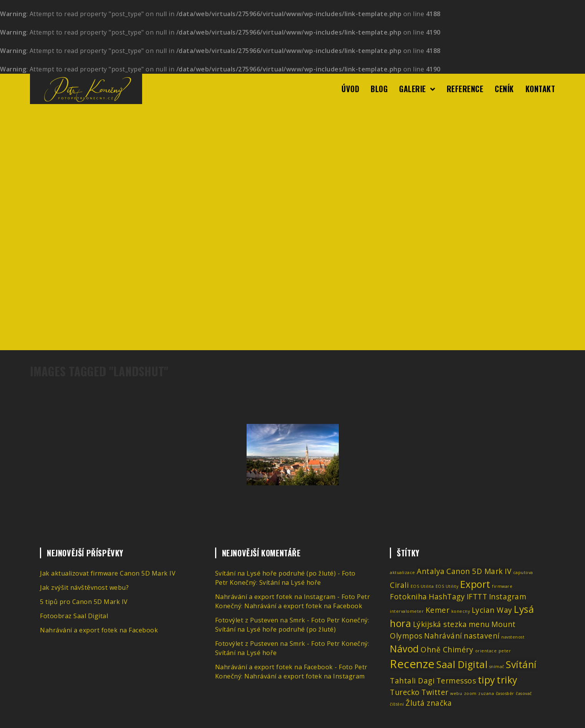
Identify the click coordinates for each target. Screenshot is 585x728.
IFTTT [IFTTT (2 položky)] (477, 597)
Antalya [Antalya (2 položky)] (431, 571)
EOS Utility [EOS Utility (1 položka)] (447, 586)
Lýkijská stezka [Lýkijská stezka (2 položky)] (440, 624)
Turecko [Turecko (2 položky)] (405, 692)
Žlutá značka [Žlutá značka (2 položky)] (429, 703)
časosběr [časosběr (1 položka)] (505, 693)
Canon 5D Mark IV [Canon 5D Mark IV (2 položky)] (479, 571)
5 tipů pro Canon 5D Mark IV (84, 602)
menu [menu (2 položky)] (479, 624)
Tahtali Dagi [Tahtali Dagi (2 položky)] (412, 681)
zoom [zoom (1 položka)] (470, 693)
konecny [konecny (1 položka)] (461, 611)
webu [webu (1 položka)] (456, 693)
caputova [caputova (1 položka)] (523, 572)
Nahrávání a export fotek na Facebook (99, 630)
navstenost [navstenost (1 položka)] (513, 637)
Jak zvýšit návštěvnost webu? (84, 587)
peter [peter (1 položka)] (505, 651)
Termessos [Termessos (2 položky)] (456, 681)
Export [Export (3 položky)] (475, 584)
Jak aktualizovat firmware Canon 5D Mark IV (108, 573)
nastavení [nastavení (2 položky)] (482, 636)
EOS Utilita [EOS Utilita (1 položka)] (422, 586)
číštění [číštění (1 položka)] (397, 704)
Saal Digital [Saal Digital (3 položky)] (462, 664)
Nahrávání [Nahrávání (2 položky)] (443, 636)
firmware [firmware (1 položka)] (502, 586)
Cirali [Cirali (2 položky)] (399, 585)
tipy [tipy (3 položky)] (486, 680)
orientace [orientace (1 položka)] (486, 651)
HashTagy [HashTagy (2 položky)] (447, 597)
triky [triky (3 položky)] (507, 680)
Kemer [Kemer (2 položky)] (438, 610)
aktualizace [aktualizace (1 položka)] (403, 572)
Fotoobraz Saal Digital (74, 616)
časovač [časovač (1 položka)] (524, 693)
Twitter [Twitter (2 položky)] (435, 692)
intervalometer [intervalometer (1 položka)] (407, 611)
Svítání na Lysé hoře (290, 582)
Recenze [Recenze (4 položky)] (412, 664)
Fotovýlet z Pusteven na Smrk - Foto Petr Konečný (292, 620)
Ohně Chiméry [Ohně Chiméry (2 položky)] (447, 650)
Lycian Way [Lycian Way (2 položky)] (492, 610)
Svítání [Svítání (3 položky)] (521, 664)
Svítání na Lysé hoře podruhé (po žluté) (276, 629)
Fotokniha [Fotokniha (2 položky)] (409, 597)
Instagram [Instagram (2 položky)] (508, 597)
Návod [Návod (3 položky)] (404, 649)
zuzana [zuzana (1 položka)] (486, 693)
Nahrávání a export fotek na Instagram (305, 676)
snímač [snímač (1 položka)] (497, 667)
